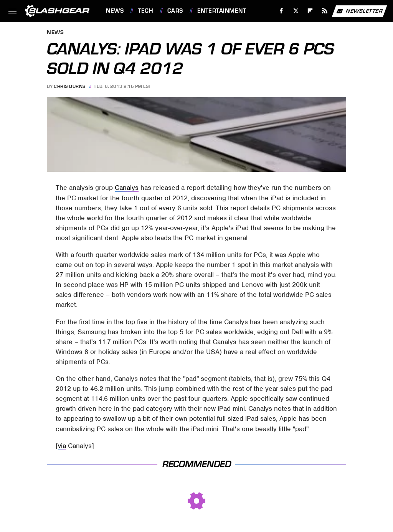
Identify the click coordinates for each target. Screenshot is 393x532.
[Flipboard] (310, 11)
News (115, 11)
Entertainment (222, 11)
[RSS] (325, 11)
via (62, 446)
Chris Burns (70, 86)
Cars (175, 11)
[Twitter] (296, 11)
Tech (145, 11)
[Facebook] (282, 11)
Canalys (127, 188)
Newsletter (359, 11)
